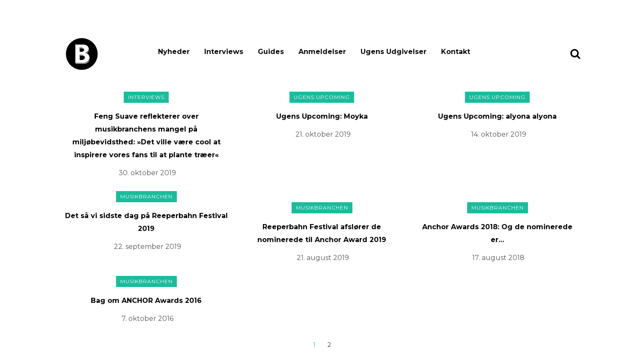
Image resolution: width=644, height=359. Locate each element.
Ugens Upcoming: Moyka (322, 116)
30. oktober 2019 (147, 173)
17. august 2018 (498, 258)
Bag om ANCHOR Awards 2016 (146, 301)
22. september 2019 (148, 247)
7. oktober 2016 (148, 319)
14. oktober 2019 (499, 134)
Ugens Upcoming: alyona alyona (497, 116)
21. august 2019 (323, 258)
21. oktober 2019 (323, 134)
